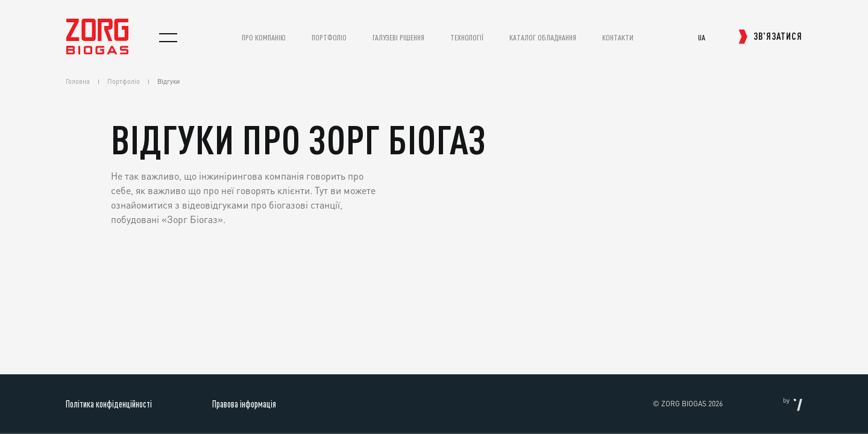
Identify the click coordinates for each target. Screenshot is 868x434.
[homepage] (97, 51)
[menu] (168, 37)
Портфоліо (124, 81)
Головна (78, 81)
